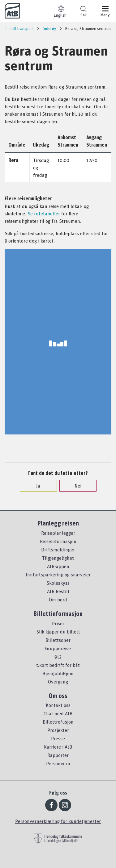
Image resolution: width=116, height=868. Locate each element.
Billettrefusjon (58, 722)
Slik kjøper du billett (58, 632)
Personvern (58, 763)
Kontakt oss (58, 705)
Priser (58, 623)
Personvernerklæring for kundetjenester (58, 821)
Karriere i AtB (58, 747)
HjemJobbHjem (58, 673)
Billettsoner (58, 640)
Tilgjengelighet (58, 558)
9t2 (58, 657)
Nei (75, 486)
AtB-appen (58, 566)
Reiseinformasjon (58, 541)
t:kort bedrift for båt (58, 665)
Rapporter (58, 755)
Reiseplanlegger (58, 533)
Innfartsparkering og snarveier (58, 575)
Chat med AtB (58, 713)
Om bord (58, 600)
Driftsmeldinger (58, 550)
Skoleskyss (58, 583)
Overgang (58, 682)
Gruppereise (58, 648)
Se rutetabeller (44, 214)
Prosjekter (58, 730)
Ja (35, 486)
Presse (58, 738)
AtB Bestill (58, 591)
